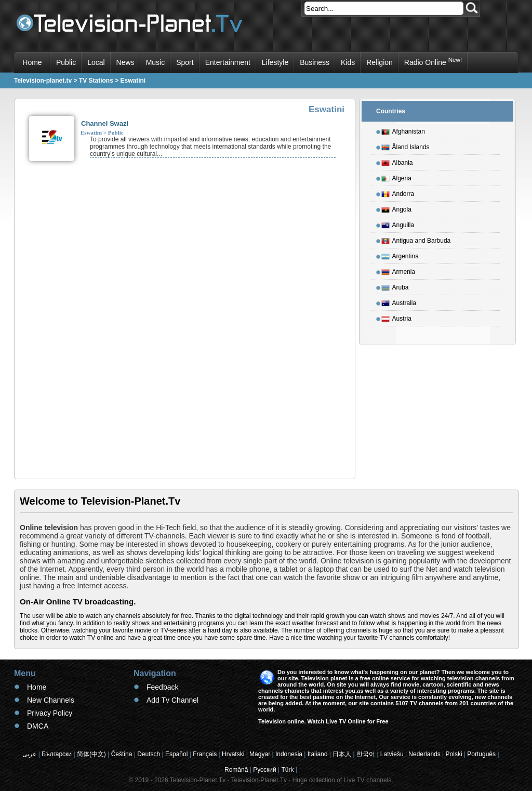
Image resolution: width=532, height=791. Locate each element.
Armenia (398, 270)
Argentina (400, 255)
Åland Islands (405, 146)
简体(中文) (91, 754)
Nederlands (424, 754)
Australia (399, 301)
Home (32, 62)
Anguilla (398, 223)
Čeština (122, 754)
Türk (288, 770)
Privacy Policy (50, 713)
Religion (380, 62)
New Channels (51, 700)
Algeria (396, 177)
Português (481, 754)
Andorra (398, 192)
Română (236, 770)
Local (96, 62)
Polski (454, 754)
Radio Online (433, 61)
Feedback (162, 687)
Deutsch (149, 754)
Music (156, 62)
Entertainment (228, 62)
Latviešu (392, 754)
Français (205, 754)
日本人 (342, 754)
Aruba (395, 286)
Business (315, 62)
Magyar (260, 754)
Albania (397, 161)
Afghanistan (403, 130)
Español (176, 754)
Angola (396, 208)
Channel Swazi (105, 123)
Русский (265, 770)
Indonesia (289, 754)
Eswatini (91, 133)
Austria (396, 317)
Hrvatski (233, 754)
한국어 (366, 754)
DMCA (38, 726)
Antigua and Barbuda (416, 239)
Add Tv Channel (172, 700)
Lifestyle (275, 62)
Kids (348, 62)
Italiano (318, 754)
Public (66, 62)
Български (57, 754)
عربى (29, 754)
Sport (185, 62)
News (125, 62)
